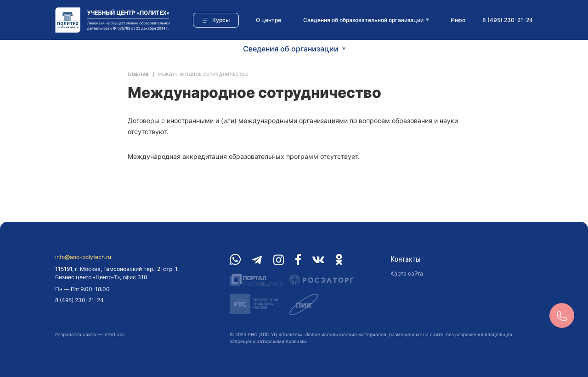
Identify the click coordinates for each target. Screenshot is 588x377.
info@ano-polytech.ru (83, 257)
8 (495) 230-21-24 (508, 20)
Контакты (406, 259)
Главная (138, 74)
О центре (269, 20)
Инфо (458, 20)
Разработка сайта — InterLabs (90, 334)
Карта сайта (407, 273)
